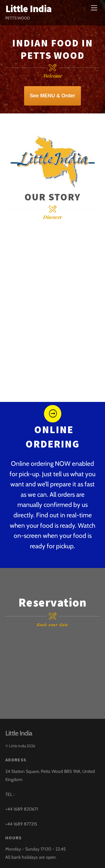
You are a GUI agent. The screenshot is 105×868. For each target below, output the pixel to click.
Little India (17, 746)
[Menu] (94, 8)
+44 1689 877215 (21, 824)
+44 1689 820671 (22, 809)
